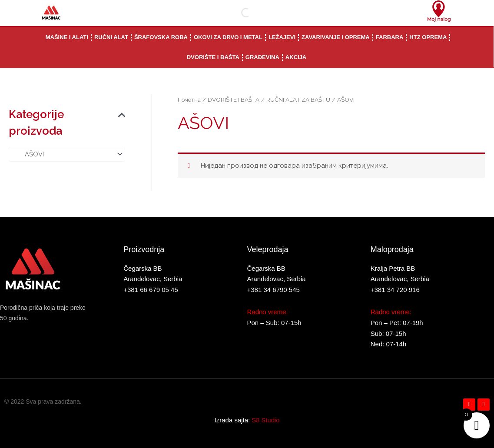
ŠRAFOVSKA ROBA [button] (161, 37)
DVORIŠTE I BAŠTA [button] (213, 57)
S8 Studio (266, 420)
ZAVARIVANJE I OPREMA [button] (336, 37)
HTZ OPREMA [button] (428, 37)
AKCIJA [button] (296, 57)
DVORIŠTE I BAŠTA (234, 100)
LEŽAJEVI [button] (282, 37)
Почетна (189, 100)
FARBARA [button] (390, 37)
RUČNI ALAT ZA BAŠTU (300, 100)
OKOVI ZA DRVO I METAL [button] (228, 37)
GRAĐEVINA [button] (262, 57)
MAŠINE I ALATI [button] (67, 37)
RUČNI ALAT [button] (111, 37)
